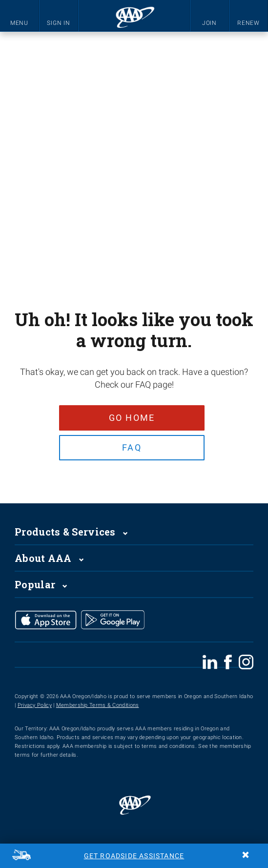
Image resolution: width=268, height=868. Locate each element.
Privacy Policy (35, 707)
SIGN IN (59, 23)
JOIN (210, 23)
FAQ (132, 448)
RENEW (249, 23)
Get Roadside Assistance (134, 856)
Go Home (132, 418)
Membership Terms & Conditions (98, 707)
